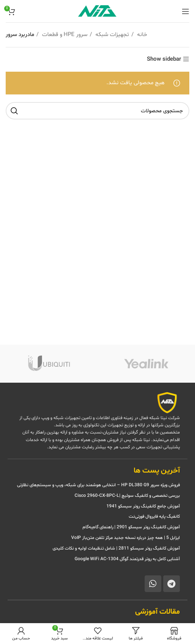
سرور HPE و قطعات (64, 35)
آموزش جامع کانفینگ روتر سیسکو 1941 (143, 506)
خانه (141, 35)
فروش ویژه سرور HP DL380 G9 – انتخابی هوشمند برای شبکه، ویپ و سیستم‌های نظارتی (98, 485)
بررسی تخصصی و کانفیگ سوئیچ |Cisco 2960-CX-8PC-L (127, 496)
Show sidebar (164, 59)
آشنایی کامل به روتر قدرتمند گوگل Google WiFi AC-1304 (127, 559)
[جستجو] (97, 111)
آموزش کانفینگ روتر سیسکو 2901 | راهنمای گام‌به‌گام (131, 527)
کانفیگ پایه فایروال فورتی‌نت (154, 517)
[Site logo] (97, 11)
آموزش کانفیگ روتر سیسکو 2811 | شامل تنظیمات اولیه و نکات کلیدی (116, 548)
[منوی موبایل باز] (186, 11)
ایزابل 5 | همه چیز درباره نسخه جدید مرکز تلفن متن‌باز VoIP (126, 538)
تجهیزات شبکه (112, 35)
